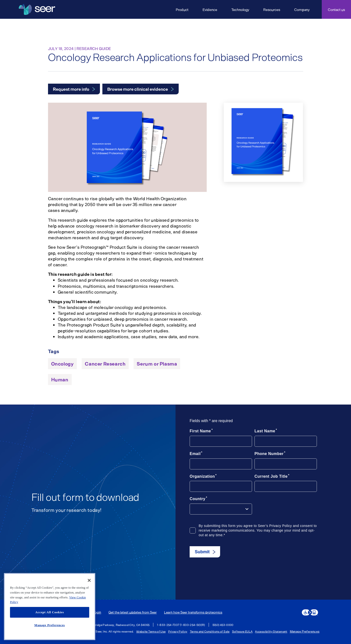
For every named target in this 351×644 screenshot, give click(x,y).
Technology (240, 10)
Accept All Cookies (50, 612)
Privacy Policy (178, 631)
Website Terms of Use (151, 631)
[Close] (89, 580)
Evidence (210, 10)
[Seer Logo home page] (37, 10)
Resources (272, 10)
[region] (50, 607)
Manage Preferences (305, 631)
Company (302, 10)
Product (182, 10)
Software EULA (242, 631)
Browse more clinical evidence (138, 89)
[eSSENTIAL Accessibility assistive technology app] (310, 612)
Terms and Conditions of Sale (210, 631)
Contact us (336, 10)
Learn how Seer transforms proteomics (193, 612)
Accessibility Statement (271, 631)
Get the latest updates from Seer (133, 612)
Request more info (71, 89)
